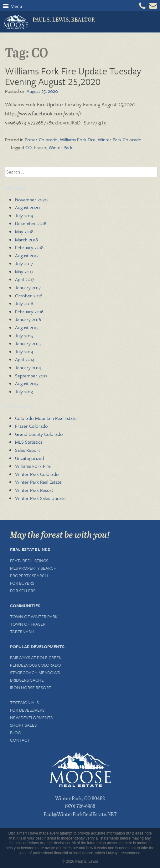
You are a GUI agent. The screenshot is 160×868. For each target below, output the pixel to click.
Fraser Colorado (41, 139)
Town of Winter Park (34, 616)
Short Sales (23, 725)
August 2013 (27, 383)
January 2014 (28, 367)
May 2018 (24, 231)
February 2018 (29, 247)
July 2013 (24, 391)
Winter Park (60, 147)
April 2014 (25, 359)
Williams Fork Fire (78, 139)
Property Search (29, 575)
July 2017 (24, 263)
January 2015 (28, 343)
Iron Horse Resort (31, 687)
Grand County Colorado (39, 434)
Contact (20, 740)
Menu (13, 6)
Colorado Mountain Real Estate (46, 418)
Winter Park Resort (34, 490)
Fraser (40, 147)
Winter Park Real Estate (38, 482)
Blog (15, 732)
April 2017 (25, 279)
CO (28, 147)
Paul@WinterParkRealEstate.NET (80, 814)
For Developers (27, 710)
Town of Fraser (28, 624)
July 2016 (24, 303)
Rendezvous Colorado (36, 665)
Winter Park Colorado (120, 139)
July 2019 (24, 215)
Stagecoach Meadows (35, 672)
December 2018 (31, 223)
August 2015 (27, 327)
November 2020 (31, 199)
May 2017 (24, 271)
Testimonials (24, 702)
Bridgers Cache (27, 680)
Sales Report (28, 450)
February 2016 (29, 311)
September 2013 (31, 376)
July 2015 (24, 336)
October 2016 (29, 295)
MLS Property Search (33, 568)
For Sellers (23, 590)
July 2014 (24, 351)
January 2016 (28, 319)
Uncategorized (29, 458)
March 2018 (26, 240)
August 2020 (27, 207)
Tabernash (22, 631)
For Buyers (22, 583)
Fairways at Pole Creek (36, 657)
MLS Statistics (29, 442)
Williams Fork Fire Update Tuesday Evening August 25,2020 (73, 76)
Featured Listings (29, 560)
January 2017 (28, 287)
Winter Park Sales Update (40, 498)
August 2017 (27, 255)
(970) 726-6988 (80, 806)
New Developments (31, 717)
